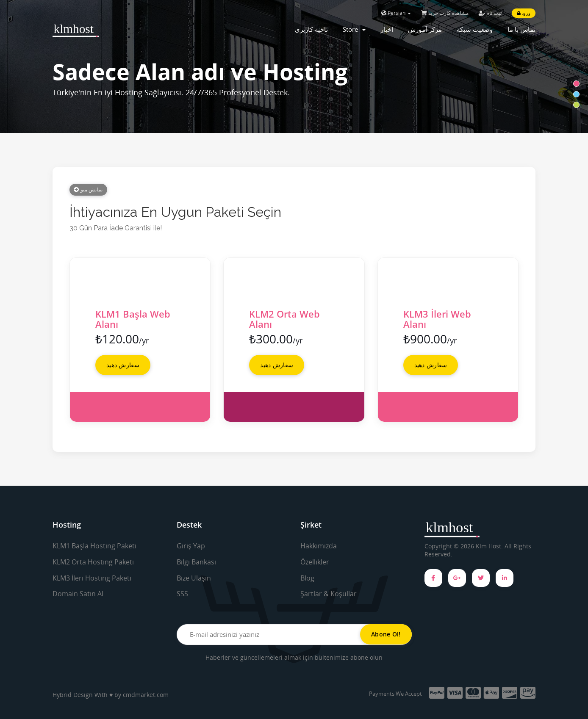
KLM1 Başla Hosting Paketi (94, 546)
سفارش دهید (123, 365)
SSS (182, 594)
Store (354, 29)
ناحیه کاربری (311, 29)
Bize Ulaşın (194, 578)
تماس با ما (521, 29)
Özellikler (315, 562)
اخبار (387, 29)
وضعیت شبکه (475, 29)
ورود (524, 13)
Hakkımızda (319, 546)
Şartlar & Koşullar (329, 594)
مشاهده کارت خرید (445, 13)
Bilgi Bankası (196, 562)
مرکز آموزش (425, 29)
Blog (307, 578)
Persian (396, 13)
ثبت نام (490, 13)
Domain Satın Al (78, 594)
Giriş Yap (191, 546)
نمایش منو (88, 189)
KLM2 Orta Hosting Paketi (93, 562)
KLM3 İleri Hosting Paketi (92, 578)
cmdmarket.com (146, 695)
